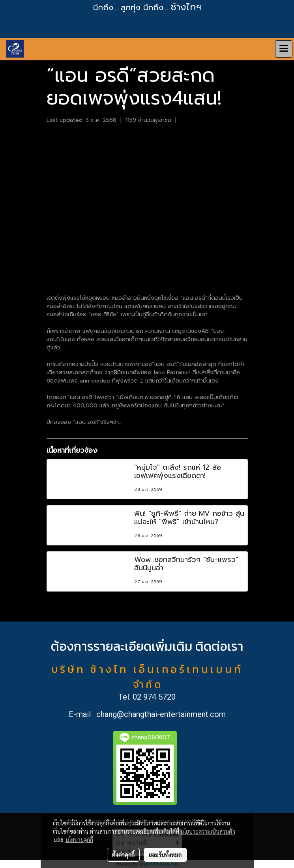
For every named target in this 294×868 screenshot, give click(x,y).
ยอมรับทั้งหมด (165, 855)
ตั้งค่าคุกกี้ (123, 855)
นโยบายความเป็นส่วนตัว (208, 831)
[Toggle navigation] (284, 49)
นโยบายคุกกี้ (79, 840)
